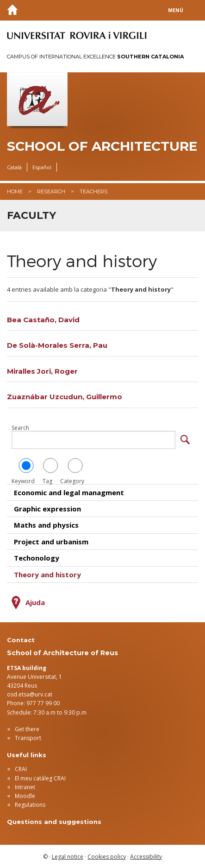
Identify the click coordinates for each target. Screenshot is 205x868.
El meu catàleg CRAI (40, 778)
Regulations (30, 805)
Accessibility (146, 857)
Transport (28, 738)
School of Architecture (102, 146)
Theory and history (47, 574)
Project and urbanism (51, 542)
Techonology (37, 558)
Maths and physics (46, 525)
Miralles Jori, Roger (42, 371)
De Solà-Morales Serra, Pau (57, 345)
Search (20, 428)
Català (14, 167)
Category (75, 471)
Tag (50, 471)
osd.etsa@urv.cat (30, 694)
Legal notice (68, 857)
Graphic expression (47, 509)
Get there (27, 729)
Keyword (26, 471)
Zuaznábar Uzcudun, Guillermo (65, 397)
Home (15, 191)
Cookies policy (107, 857)
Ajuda (35, 602)
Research (51, 191)
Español (42, 167)
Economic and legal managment (69, 492)
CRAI (21, 769)
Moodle (25, 796)
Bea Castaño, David (43, 320)
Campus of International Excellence (95, 57)
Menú (176, 10)
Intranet (25, 787)
